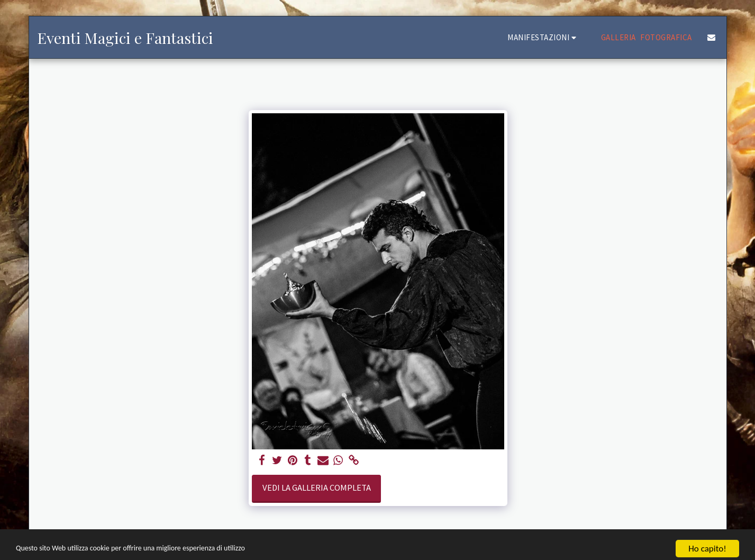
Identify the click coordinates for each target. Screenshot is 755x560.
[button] (543, 37)
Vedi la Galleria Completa (317, 488)
